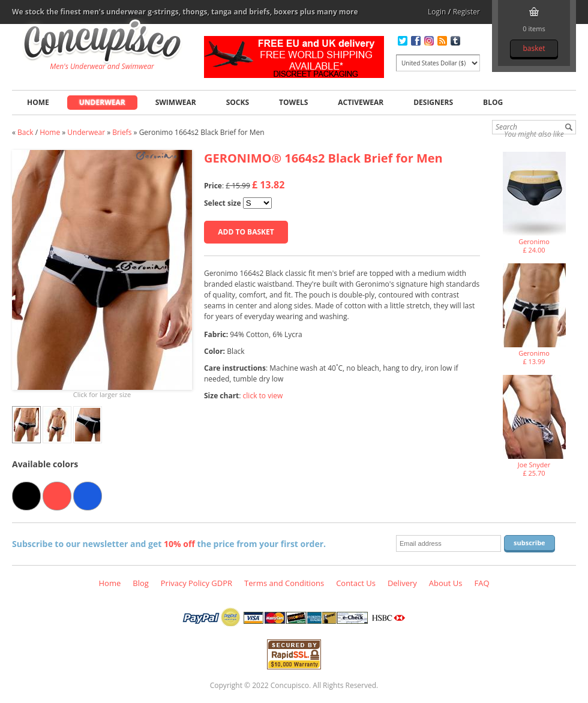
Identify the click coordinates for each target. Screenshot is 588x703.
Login (437, 12)
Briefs (122, 132)
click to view (263, 396)
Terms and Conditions (284, 583)
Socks (238, 102)
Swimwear (176, 102)
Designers (433, 102)
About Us (446, 583)
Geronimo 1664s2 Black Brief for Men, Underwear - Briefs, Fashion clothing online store (102, 43)
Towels (293, 102)
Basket (534, 48)
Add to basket (246, 232)
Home (38, 102)
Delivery (402, 583)
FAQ (481, 583)
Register (466, 12)
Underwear (102, 102)
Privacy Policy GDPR (196, 583)
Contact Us (356, 583)
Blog (493, 102)
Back (25, 132)
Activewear (361, 102)
